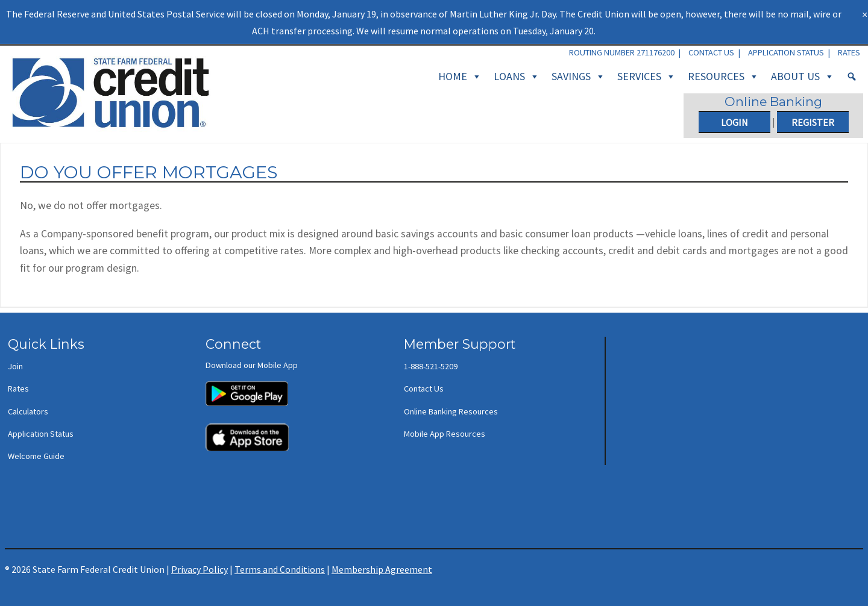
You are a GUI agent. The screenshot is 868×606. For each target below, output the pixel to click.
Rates (849, 52)
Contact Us (711, 52)
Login (734, 122)
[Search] (852, 77)
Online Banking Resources (451, 411)
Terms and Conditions (280, 569)
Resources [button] (723, 77)
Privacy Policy (200, 569)
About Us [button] (803, 77)
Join (15, 366)
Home (460, 77)
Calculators (28, 411)
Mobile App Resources (445, 434)
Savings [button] (578, 77)
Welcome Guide (36, 456)
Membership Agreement (382, 569)
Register (813, 122)
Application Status (786, 52)
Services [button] (646, 77)
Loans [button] (517, 77)
